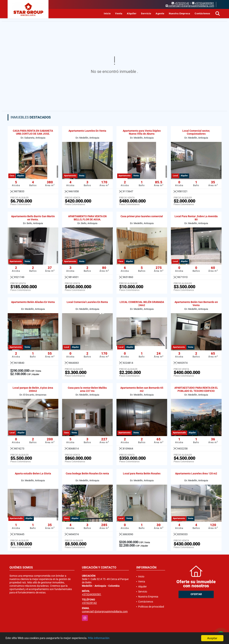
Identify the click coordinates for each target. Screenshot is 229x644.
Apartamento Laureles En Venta (87, 131)
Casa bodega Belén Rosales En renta (87, 473)
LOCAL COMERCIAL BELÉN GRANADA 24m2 (142, 304)
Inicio (107, 13)
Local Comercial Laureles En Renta (87, 302)
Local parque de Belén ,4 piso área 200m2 (33, 389)
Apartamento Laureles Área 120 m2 (196, 473)
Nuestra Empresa (180, 13)
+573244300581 (204, 3)
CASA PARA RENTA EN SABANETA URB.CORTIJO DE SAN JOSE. (33, 132)
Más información (99, 638)
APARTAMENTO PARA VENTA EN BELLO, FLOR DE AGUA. (87, 218)
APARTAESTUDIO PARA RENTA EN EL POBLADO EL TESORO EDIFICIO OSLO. (196, 391)
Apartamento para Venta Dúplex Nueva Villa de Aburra (142, 132)
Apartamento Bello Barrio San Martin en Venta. (33, 218)
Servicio (146, 13)
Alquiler (132, 13)
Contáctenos (202, 13)
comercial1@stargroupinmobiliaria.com (105, 611)
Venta (119, 13)
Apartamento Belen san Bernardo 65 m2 (142, 389)
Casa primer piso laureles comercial (142, 216)
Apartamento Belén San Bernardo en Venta (196, 304)
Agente (160, 13)
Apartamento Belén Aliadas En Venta (33, 302)
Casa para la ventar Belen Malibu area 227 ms (87, 389)
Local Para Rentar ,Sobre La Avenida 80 (196, 218)
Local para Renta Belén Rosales (142, 473)
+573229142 (182, 3)
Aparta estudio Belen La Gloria (33, 473)
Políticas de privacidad (151, 607)
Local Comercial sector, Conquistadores (196, 132)
